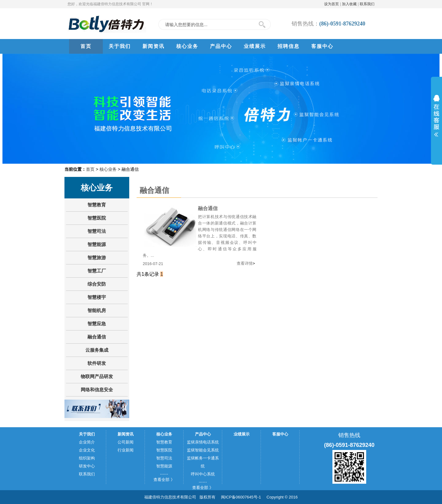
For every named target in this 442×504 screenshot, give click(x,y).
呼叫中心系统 (203, 474)
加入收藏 (349, 4)
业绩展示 (255, 46)
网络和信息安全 (97, 390)
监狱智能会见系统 (203, 450)
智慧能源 (97, 244)
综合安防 (97, 284)
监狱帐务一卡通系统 (203, 462)
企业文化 (87, 450)
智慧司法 (97, 231)
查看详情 (245, 263)
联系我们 (367, 4)
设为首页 (331, 4)
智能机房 (97, 310)
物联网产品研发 (97, 376)
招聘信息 (289, 46)
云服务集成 (97, 350)
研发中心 (87, 466)
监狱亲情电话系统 (203, 442)
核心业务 (187, 46)
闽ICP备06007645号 (239, 497)
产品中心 (221, 46)
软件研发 (97, 363)
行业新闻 (126, 450)
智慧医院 (97, 218)
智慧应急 (97, 324)
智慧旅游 (97, 258)
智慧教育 (97, 205)
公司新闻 (126, 442)
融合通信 (97, 337)
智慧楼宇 (97, 297)
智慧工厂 (97, 271)
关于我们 (120, 46)
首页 (86, 46)
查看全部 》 (164, 480)
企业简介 (87, 442)
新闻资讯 (153, 46)
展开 (436, 116)
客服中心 (322, 46)
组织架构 (87, 458)
